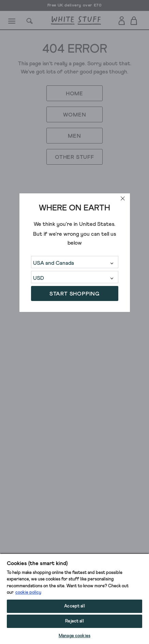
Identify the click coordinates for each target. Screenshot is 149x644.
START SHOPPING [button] (74, 294)
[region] (74, 599)
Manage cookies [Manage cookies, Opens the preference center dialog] (74, 636)
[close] (123, 198)
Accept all (74, 606)
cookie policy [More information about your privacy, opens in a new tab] (28, 593)
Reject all (74, 621)
